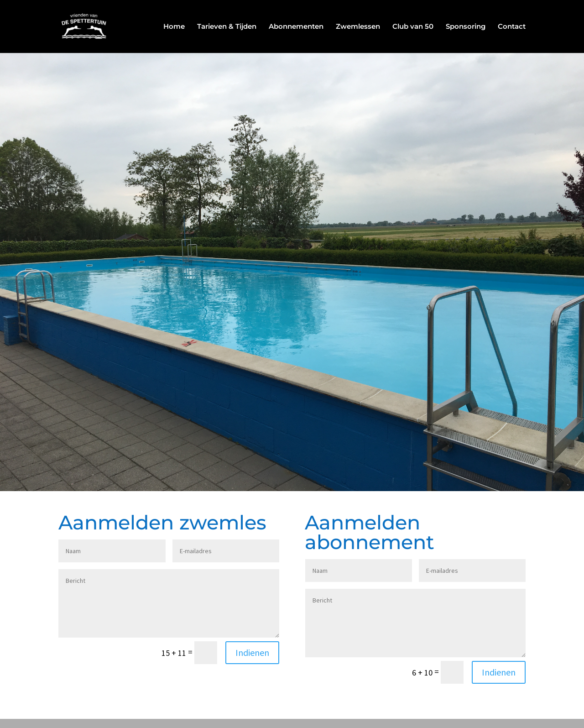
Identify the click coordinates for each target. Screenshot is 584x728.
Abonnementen (296, 27)
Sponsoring (466, 27)
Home (174, 27)
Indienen (252, 652)
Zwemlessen (358, 27)
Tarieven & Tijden (227, 27)
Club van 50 (413, 27)
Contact (512, 27)
